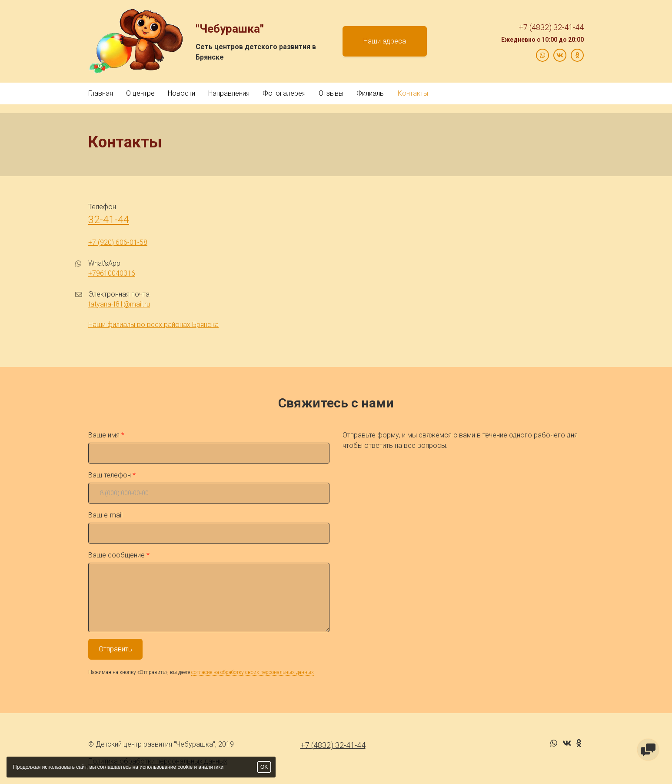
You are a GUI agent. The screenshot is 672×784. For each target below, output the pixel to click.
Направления (229, 93)
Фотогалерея (284, 93)
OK (264, 767)
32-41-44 (109, 220)
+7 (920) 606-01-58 (118, 242)
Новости (181, 93)
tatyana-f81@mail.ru (119, 304)
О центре (140, 93)
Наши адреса (385, 41)
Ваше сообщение (116, 555)
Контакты (413, 93)
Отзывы (331, 93)
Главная (101, 93)
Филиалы (371, 93)
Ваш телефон (110, 475)
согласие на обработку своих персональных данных (253, 672)
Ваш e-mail (105, 515)
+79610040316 (112, 273)
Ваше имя (104, 435)
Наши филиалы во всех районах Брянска (153, 325)
